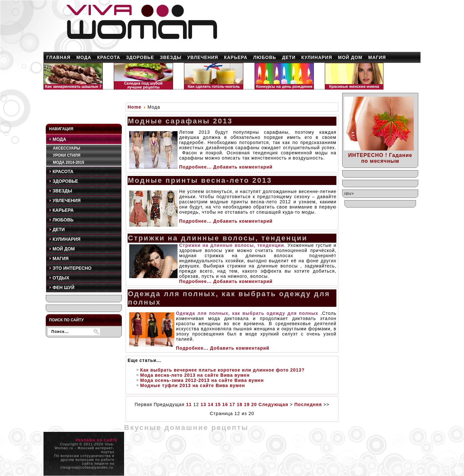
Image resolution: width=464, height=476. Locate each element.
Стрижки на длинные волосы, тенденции (218, 238)
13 (203, 404)
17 (232, 404)
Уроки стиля (67, 155)
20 (254, 404)
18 (240, 404)
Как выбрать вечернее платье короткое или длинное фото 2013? (222, 370)
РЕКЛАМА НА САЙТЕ (97, 440)
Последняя (308, 404)
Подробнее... (195, 167)
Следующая (273, 404)
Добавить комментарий (243, 167)
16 (225, 404)
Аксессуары (67, 148)
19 (247, 404)
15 (218, 404)
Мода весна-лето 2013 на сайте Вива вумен (195, 375)
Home (135, 107)
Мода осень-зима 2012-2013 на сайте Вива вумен (202, 380)
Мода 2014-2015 (68, 162)
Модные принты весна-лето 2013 (200, 180)
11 (189, 404)
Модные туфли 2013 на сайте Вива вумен (193, 385)
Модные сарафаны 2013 (180, 121)
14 (211, 404)
